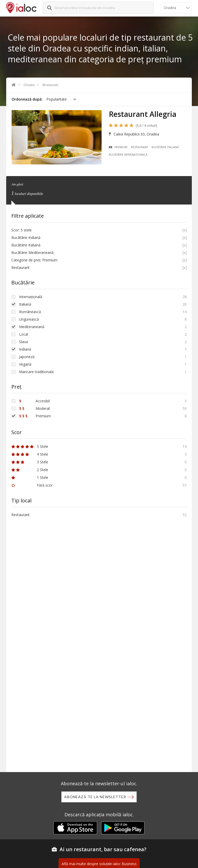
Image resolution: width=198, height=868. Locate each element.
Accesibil (34, 401)
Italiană (25, 304)
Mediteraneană (32, 327)
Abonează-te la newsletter (95, 797)
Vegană (25, 364)
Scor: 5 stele (22, 230)
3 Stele (30, 462)
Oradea (29, 85)
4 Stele (30, 454)
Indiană (25, 349)
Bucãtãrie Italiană (165, 147)
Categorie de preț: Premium (34, 260)
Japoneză (27, 357)
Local (24, 334)
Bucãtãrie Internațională (128, 155)
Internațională (31, 297)
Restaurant (50, 85)
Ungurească (29, 319)
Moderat (35, 408)
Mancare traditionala (36, 372)
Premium (118, 147)
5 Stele (30, 446)
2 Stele (30, 470)
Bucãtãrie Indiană (26, 237)
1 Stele (30, 477)
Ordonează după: (27, 99)
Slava (23, 342)
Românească (30, 312)
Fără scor (32, 485)
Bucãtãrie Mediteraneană (32, 252)
